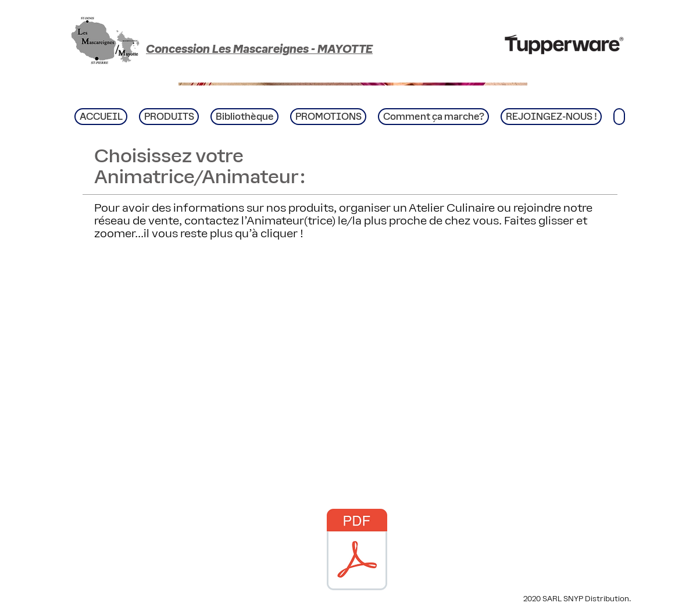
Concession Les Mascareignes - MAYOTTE (259, 49)
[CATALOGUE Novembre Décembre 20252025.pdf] (357, 551)
